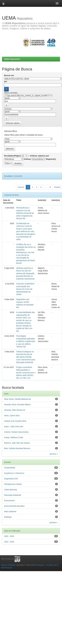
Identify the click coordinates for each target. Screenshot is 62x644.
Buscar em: (9, 75)
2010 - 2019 (9, 542)
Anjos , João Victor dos (14, 426)
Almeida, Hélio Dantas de (15, 410)
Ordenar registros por (39, 156)
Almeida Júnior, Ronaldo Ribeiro (17, 405)
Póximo (57, 187)
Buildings (8, 517)
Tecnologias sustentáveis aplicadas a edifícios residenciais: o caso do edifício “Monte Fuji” (26, 341)
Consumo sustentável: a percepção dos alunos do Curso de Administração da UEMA (25, 289)
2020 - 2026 (9, 536)
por (6, 81)
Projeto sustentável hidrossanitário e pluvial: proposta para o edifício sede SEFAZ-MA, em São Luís (26, 373)
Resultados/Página (12, 156)
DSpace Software (8, 565)
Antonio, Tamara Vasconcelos (16, 432)
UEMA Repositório (12, 59)
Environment (9, 501)
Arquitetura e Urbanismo (14, 473)
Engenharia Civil (11, 479)
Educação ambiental (13, 495)
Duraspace (40, 565)
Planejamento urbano (13, 484)
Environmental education (14, 506)
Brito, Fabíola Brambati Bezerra (17, 448)
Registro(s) (51, 159)
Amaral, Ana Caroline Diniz (15, 421)
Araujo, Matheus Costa (14, 437)
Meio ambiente (10, 512)
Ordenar (27, 159)
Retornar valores (13, 123)
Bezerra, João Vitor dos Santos (17, 443)
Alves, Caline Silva (12, 416)
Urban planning (10, 490)
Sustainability (10, 468)
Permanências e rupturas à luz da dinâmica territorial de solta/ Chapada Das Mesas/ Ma (25, 213)
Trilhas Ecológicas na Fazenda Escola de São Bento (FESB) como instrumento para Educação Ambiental (26, 357)
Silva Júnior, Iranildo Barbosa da (17, 399)
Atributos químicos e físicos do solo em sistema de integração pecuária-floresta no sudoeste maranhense (25, 273)
